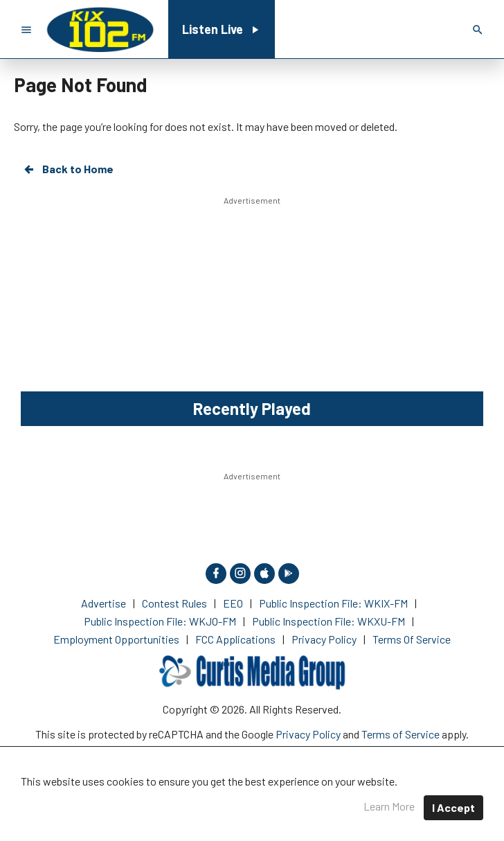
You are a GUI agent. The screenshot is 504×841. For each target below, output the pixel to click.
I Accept (453, 807)
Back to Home (68, 169)
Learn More (389, 806)
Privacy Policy (308, 734)
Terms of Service (400, 734)
